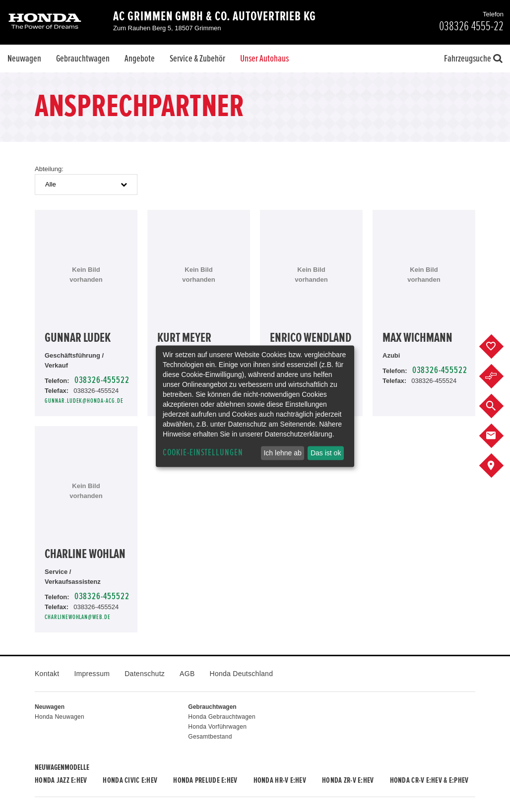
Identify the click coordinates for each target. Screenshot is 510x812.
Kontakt (47, 674)
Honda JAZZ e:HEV (61, 780)
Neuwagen (24, 59)
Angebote (140, 59)
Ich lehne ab (282, 453)
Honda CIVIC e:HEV (130, 780)
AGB (187, 674)
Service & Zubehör (197, 59)
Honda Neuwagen (60, 717)
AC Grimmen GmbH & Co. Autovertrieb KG (215, 16)
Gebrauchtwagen (83, 59)
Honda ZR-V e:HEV (348, 780)
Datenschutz (145, 674)
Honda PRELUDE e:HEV (205, 780)
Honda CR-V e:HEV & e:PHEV (429, 780)
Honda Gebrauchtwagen (222, 717)
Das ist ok (326, 453)
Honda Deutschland (242, 674)
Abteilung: (49, 169)
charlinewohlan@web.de (78, 617)
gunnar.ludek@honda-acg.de (84, 401)
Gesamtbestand (210, 737)
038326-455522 (102, 380)
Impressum (92, 674)
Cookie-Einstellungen (203, 453)
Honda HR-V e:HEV (280, 780)
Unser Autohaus (264, 59)
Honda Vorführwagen (217, 727)
